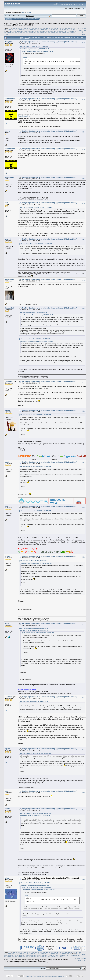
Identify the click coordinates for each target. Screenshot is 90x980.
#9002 (83, 100)
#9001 (83, 43)
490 (43, 33)
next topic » (83, 31)
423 (74, 28)
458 (28, 31)
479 (13, 33)
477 (8, 33)
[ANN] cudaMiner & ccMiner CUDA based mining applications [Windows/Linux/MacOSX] (36, 961)
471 (63, 31)
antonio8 (8, 239)
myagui (7, 410)
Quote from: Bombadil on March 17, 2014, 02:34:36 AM (37, 51)
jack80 (7, 462)
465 (47, 31)
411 (41, 28)
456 (22, 31)
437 (41, 30)
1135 (5, 34)
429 (19, 30)
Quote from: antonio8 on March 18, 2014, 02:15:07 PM (34, 339)
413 (47, 28)
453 (14, 31)
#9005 (83, 178)
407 (30, 28)
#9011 (83, 411)
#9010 (83, 382)
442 (54, 30)
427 (13, 30)
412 (44, 28)
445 (63, 30)
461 (36, 31)
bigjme (7, 749)
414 (49, 28)
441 (52, 30)
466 (50, 31)
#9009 (83, 309)
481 (19, 33)
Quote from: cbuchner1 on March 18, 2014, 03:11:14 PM (35, 415)
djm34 (7, 623)
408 (33, 28)
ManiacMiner (9, 279)
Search (20, 19)
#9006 (83, 204)
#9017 (83, 750)
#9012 (83, 463)
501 (74, 33)
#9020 (83, 879)
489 (41, 33)
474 (72, 31)
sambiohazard (10, 99)
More (37, 19)
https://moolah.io (24, 116)
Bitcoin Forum (8, 23)
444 (60, 30)
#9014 (83, 557)
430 (21, 30)
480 (16, 33)
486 (32, 33)
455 (19, 31)
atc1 (6, 506)
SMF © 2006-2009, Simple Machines (53, 976)
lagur (7, 791)
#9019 (83, 810)
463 (41, 31)
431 (24, 30)
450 (5, 31)
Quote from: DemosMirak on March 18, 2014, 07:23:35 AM (35, 207)
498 (65, 33)
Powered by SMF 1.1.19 (34, 976)
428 (16, 30)
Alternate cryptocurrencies (24, 23)
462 (39, 31)
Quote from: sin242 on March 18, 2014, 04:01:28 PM (34, 628)
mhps (7, 878)
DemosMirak (9, 177)
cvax (6, 203)
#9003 (83, 132)
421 (68, 28)
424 (5, 30)
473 (69, 31)
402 (16, 28)
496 (60, 33)
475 (74, 31)
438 (43, 30)
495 (57, 33)
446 (65, 30)
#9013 (83, 507)
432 (27, 30)
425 (8, 30)
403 (19, 28)
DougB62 (8, 42)
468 (55, 31)
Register (31, 19)
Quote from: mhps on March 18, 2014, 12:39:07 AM (33, 47)
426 (10, 30)
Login (25, 19)
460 (33, 31)
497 (63, 33)
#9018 (83, 792)
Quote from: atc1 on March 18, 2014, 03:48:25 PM (33, 561)
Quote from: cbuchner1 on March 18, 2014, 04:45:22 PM (35, 754)
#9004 (83, 150)
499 (68, 33)
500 (71, 33)
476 (5, 33)
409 (36, 28)
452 (11, 31)
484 (27, 33)
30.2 (27, 16)
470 (61, 31)
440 (49, 30)
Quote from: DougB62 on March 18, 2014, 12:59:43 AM (34, 883)
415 (52, 28)
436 (38, 30)
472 (66, 31)
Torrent (31, 16)
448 (71, 30)
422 (71, 28)
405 (25, 28)
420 (66, 28)
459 (30, 31)
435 (35, 30)
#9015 (83, 624)
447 (68, 30)
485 (30, 33)
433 (30, 30)
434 (32, 30)
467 (52, 31)
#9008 (83, 280)
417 (58, 28)
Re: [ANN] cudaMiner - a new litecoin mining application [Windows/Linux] (50, 42)
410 (38, 28)
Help (15, 19)
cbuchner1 (9, 381)
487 (35, 33)
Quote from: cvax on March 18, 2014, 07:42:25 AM (33, 313)
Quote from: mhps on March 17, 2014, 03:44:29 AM (35, 49)
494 (54, 33)
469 (58, 31)
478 (10, 33)
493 (52, 33)
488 (38, 33)
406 (27, 28)
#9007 (83, 240)
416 (55, 28)
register (28, 12)
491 (46, 33)
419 (63, 28)
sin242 (7, 556)
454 (17, 31)
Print (83, 34)
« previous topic (82, 29)
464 (44, 31)
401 (14, 28)
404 (22, 28)
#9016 (83, 698)
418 (60, 28)
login (23, 12)
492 (49, 33)
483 (24, 33)
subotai (7, 131)
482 (21, 33)
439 (46, 30)
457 (25, 31)
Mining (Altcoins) (40, 23)
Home (9, 19)
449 (74, 30)
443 (57, 30)
